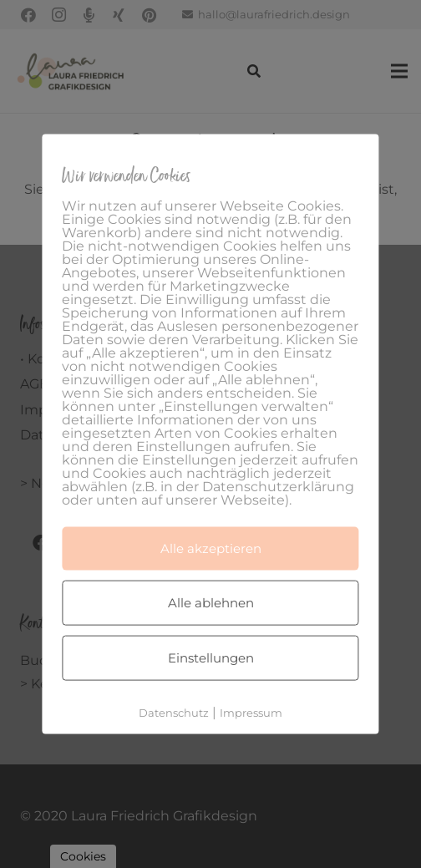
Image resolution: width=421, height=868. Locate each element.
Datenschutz (174, 713)
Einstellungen (211, 658)
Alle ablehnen (211, 603)
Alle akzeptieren (211, 548)
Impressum (251, 713)
